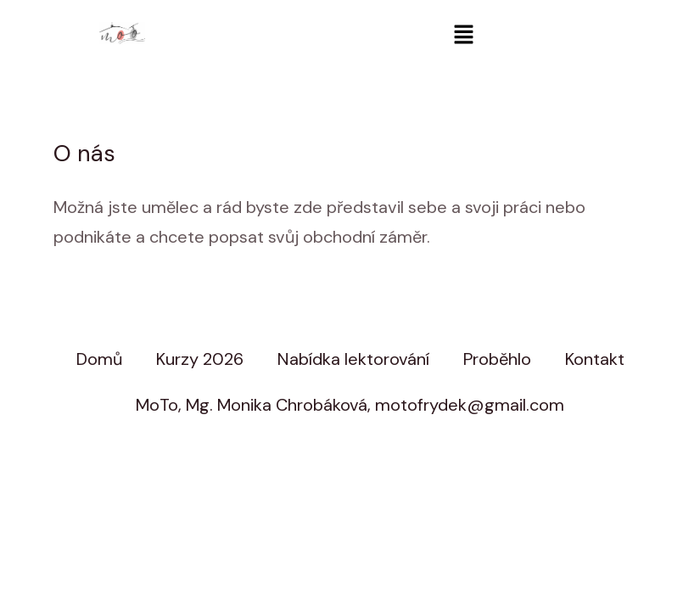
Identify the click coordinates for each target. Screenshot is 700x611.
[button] (463, 36)
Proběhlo (497, 359)
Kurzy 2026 (200, 359)
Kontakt (595, 359)
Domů (99, 359)
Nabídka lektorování (353, 359)
